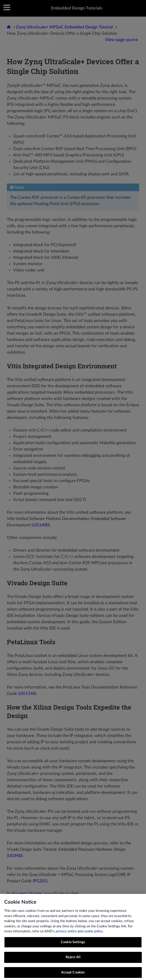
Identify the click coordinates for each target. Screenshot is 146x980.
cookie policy (93, 936)
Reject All (73, 961)
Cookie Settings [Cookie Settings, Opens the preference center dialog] (73, 946)
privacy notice (66, 936)
